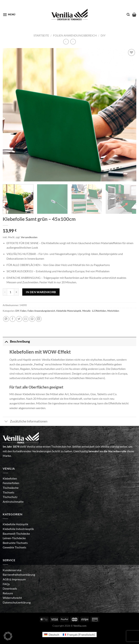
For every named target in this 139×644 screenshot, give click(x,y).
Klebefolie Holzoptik (15, 524)
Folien (23, 311)
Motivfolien (113, 311)
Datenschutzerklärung (17, 602)
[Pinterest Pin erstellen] (32, 319)
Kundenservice (12, 570)
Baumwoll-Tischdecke (16, 534)
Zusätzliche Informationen (25, 422)
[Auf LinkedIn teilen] (39, 319)
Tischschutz (10, 497)
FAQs (6, 584)
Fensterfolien (11, 483)
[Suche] (128, 15)
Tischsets (9, 492)
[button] (8, 636)
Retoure (8, 593)
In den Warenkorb (41, 292)
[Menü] (9, 15)
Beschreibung (16, 341)
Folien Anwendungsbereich (75, 35)
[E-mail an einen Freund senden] (26, 319)
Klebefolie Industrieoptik (18, 529)
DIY (103, 35)
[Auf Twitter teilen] (19, 319)
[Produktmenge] (10, 292)
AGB (6, 579)
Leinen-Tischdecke (14, 538)
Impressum (19, 579)
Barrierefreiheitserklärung (19, 575)
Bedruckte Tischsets (15, 543)
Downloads (10, 588)
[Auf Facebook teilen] (13, 319)
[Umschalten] (6, 341)
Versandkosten (29, 237)
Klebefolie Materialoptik (69, 311)
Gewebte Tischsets (14, 547)
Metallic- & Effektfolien (94, 311)
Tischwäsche (11, 488)
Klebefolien (10, 478)
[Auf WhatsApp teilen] (6, 319)
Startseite (41, 35)
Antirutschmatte (13, 502)
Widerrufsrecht (12, 598)
